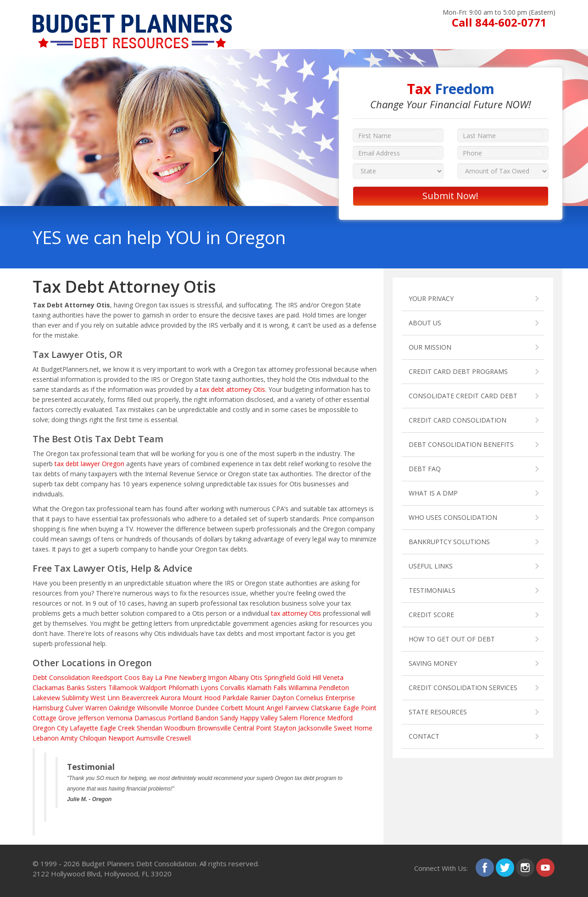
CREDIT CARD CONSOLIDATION (458, 420)
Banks (76, 688)
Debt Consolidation (61, 677)
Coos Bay (139, 677)
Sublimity (75, 698)
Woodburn (180, 728)
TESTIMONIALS (432, 590)
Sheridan (150, 728)
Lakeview (46, 698)
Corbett (232, 708)
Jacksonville (315, 728)
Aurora (171, 698)
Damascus (150, 718)
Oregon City (50, 728)
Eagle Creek (117, 728)
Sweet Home (353, 728)
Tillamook (123, 688)
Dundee (207, 708)
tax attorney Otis (296, 613)
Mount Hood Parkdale (215, 698)
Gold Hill (309, 677)
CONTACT (424, 736)
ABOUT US (425, 323)
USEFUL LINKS (431, 566)
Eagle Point (360, 708)
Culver (74, 708)
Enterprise (340, 698)
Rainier (260, 698)
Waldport (153, 688)
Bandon (207, 718)
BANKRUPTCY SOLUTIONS (449, 542)
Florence (312, 718)
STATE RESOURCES (438, 712)
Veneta (333, 677)
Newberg (192, 677)
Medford (340, 718)
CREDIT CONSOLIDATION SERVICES (463, 688)
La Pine (166, 677)
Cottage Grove (54, 718)
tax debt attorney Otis (233, 389)
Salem (288, 718)
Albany (239, 677)
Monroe (182, 708)
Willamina (303, 688)
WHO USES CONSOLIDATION (453, 517)
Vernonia (119, 718)
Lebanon (46, 738)
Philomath (183, 688)
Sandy (229, 718)
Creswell (178, 738)
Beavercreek (140, 698)
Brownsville (214, 728)
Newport (121, 738)
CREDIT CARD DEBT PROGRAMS (458, 371)
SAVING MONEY (433, 663)
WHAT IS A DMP (433, 493)
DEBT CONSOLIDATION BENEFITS (461, 444)
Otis (256, 677)
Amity (69, 738)
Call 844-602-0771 (499, 22)
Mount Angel (264, 708)
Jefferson (91, 718)
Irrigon (217, 677)
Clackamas (49, 688)
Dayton (283, 698)
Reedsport (107, 677)
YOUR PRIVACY (431, 298)
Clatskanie (326, 708)
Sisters (97, 688)
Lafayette (84, 728)
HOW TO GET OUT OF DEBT (452, 639)
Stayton (285, 728)
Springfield (280, 677)
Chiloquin (93, 738)
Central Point (252, 728)
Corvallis (233, 688)
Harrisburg (48, 708)
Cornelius (310, 698)
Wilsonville (153, 708)
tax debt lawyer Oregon (89, 464)
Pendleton (334, 688)
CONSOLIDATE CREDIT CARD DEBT (463, 396)
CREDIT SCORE (431, 615)
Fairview (297, 708)
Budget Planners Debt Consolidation (139, 864)
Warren (96, 708)
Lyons (209, 688)
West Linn (105, 698)
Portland (180, 718)
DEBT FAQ (425, 469)
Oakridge (122, 708)
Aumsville (150, 738)
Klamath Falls (267, 688)
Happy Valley (259, 718)
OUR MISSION (430, 347)
